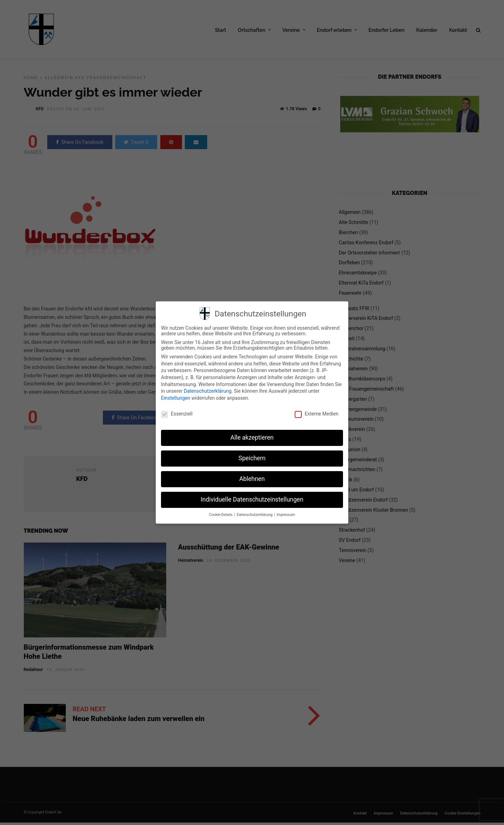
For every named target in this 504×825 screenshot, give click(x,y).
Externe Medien (316, 414)
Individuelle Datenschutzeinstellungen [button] (252, 499)
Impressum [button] (286, 515)
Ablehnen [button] (252, 479)
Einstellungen (176, 398)
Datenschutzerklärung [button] (255, 515)
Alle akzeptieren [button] (252, 438)
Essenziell (177, 414)
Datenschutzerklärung (208, 391)
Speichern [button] (252, 458)
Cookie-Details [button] (221, 515)
